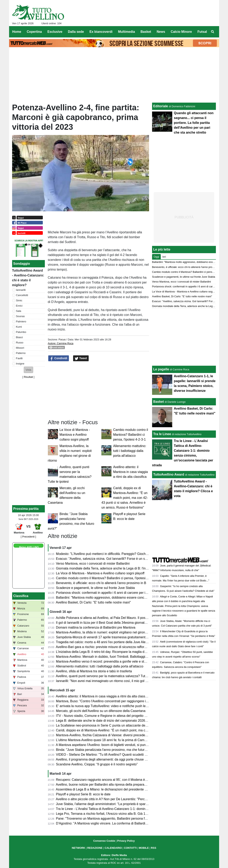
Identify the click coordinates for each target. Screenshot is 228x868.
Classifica (21, 596)
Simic (19, 300)
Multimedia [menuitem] (126, 32)
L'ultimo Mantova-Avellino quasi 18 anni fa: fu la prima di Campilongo (105, 740)
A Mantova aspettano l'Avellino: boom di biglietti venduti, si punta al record (109, 745)
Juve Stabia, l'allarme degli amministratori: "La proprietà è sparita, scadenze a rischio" (117, 804)
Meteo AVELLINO (29, 547)
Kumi (19, 327)
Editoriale (161, 106)
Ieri (164, 257)
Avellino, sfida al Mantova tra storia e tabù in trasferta (94, 671)
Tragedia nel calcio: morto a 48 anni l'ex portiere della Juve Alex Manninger (110, 642)
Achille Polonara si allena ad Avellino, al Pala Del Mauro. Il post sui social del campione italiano (124, 618)
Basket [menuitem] (146, 32)
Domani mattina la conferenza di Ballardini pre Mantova (96, 627)
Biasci (19, 337)
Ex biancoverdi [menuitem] (101, 32)
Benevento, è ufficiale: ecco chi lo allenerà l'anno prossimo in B (101, 583)
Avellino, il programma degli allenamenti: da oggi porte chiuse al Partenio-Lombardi (115, 759)
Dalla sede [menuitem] (76, 32)
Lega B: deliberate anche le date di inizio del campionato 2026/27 (103, 721)
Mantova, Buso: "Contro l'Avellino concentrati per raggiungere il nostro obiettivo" (113, 701)
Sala (19, 311)
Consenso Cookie (104, 841)
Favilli (19, 358)
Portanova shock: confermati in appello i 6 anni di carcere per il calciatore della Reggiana (120, 593)
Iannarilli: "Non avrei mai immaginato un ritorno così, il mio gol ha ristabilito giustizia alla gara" (123, 681)
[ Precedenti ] (28, 537)
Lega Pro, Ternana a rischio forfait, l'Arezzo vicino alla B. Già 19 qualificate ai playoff (116, 814)
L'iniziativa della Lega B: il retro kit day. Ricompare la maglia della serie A (108, 652)
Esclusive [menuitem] (55, 32)
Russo (20, 343)
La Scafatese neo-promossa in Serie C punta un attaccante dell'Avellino (107, 725)
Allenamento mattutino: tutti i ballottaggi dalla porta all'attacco (130, 451)
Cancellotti (22, 295)
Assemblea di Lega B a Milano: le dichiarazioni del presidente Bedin (104, 789)
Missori (20, 348)
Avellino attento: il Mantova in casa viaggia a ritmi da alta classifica (130, 472)
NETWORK (79, 848)
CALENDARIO (113, 848)
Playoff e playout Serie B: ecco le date (83, 794)
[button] (28, 370)
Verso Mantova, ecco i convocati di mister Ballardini (93, 564)
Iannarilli (21, 290)
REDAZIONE (95, 848)
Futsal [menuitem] (202, 32)
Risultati (28, 377)
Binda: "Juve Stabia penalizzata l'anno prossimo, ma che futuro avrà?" (106, 750)
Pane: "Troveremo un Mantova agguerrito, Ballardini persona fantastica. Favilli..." (114, 819)
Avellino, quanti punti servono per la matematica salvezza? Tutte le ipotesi (109, 676)
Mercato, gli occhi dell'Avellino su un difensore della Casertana (101, 711)
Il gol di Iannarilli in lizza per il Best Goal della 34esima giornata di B (104, 623)
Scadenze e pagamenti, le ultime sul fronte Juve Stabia (95, 588)
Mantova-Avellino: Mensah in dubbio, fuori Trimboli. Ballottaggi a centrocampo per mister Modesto (126, 657)
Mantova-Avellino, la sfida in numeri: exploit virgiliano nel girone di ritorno (108, 632)
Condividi (59, 358)
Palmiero (21, 321)
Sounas (20, 316)
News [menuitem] (161, 32)
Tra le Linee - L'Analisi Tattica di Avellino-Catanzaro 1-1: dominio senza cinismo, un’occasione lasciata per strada (137, 809)
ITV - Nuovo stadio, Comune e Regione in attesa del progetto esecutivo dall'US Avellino (118, 716)
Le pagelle (161, 369)
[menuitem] (212, 32)
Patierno (21, 353)
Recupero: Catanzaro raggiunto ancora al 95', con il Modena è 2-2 (103, 780)
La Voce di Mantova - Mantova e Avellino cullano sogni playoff (75, 435)
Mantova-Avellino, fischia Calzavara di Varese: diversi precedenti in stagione (110, 735)
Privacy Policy (126, 841)
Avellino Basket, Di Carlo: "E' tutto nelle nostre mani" (93, 602)
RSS (153, 848)
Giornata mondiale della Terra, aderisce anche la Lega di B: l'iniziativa (106, 568)
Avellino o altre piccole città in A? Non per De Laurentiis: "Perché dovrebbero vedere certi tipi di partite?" (130, 799)
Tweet (81, 358)
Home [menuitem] (17, 32)
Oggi (156, 257)
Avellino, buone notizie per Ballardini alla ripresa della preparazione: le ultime (111, 785)
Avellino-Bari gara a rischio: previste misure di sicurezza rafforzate (103, 647)
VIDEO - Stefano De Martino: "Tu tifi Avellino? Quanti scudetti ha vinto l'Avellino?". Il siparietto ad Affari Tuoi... (134, 755)
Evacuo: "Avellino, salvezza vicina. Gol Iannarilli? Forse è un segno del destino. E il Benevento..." (126, 559)
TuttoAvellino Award (169, 474)
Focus (62, 339)
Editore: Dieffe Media (114, 855)
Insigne (20, 364)
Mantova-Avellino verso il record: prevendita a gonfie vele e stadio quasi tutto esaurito (117, 661)
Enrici (19, 306)
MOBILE (144, 848)
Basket (159, 402)
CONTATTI (130, 848)
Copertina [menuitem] (34, 32)
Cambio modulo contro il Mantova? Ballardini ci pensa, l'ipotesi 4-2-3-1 (131, 435)
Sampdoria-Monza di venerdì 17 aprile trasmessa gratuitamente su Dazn (108, 637)
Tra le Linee (162, 434)
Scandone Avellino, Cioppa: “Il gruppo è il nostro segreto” (97, 764)
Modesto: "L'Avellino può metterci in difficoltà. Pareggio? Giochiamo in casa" (110, 554)
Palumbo (21, 332)
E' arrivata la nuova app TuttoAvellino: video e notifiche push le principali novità (112, 706)
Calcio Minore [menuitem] (181, 32)
